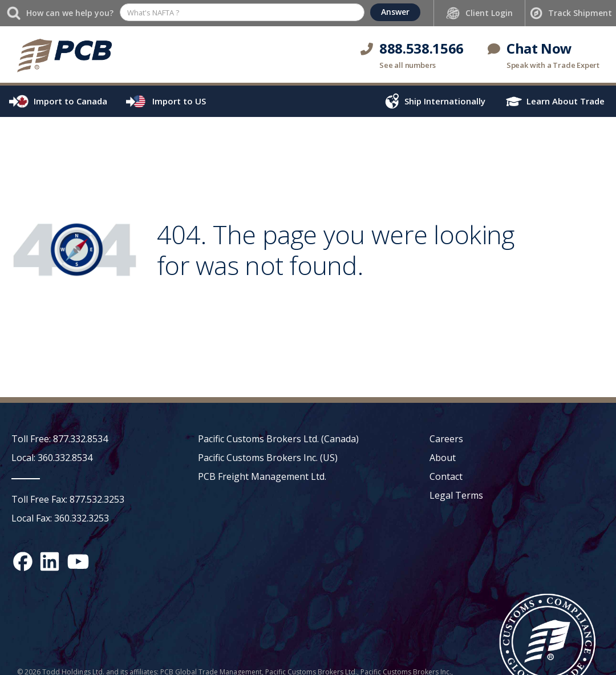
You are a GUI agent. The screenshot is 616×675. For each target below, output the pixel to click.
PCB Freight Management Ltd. (262, 476)
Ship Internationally (445, 101)
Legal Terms (456, 495)
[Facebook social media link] (23, 561)
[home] (64, 54)
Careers (446, 439)
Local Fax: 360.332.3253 (60, 518)
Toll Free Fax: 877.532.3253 (68, 499)
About (443, 458)
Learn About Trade (566, 101)
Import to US (179, 101)
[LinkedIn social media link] (50, 561)
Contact (446, 476)
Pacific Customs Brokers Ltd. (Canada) (278, 439)
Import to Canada (70, 101)
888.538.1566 (422, 48)
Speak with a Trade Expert (553, 65)
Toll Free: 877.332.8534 (60, 439)
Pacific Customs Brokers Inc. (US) (268, 458)
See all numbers (408, 65)
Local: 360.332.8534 (52, 458)
